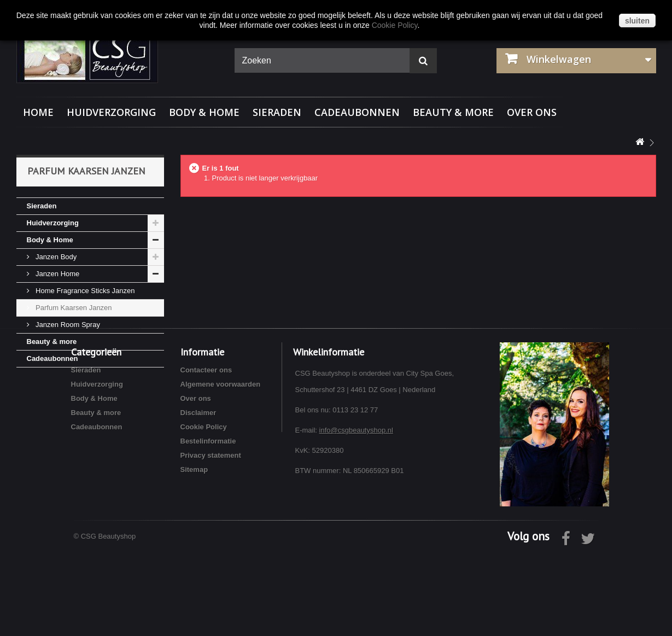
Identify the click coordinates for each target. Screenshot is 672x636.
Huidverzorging (111, 112)
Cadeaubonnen (357, 112)
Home (38, 112)
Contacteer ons (206, 453)
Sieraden (277, 112)
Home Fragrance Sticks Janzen (84, 291)
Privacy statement (211, 538)
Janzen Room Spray (67, 325)
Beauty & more (453, 112)
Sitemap (194, 553)
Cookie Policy (204, 510)
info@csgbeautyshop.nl (356, 513)
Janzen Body (55, 257)
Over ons (532, 112)
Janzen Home (57, 274)
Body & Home (204, 112)
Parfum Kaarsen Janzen (73, 308)
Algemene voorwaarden (221, 467)
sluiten (637, 21)
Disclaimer (198, 496)
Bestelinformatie (208, 524)
